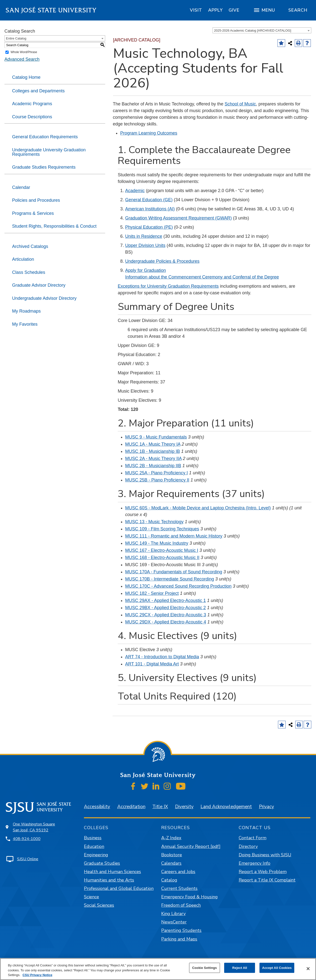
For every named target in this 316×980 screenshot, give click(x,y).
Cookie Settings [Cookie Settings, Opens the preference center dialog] (204, 968)
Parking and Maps (179, 939)
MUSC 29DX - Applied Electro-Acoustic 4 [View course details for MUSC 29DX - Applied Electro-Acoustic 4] (166, 622)
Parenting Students (181, 930)
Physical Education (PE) (149, 227)
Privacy (267, 807)
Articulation (23, 259)
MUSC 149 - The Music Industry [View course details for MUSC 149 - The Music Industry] (157, 543)
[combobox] (262, 30)
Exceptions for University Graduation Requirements (168, 286)
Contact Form (253, 838)
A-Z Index (171, 838)
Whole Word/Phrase (24, 52)
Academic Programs (32, 104)
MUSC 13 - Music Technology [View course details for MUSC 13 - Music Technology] (154, 522)
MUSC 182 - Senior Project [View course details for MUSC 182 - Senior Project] (152, 593)
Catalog (169, 880)
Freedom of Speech (181, 905)
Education (94, 846)
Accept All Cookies (277, 968)
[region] (196, 10)
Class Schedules (29, 272)
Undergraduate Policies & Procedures (162, 261)
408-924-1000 (27, 839)
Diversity (184, 807)
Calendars (171, 863)
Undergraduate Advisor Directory (44, 298)
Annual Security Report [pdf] (191, 846)
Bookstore (172, 855)
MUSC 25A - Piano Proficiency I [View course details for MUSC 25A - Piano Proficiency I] (157, 473)
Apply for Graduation (146, 270)
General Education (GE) (149, 200)
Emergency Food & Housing (189, 897)
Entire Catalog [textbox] (16, 38)
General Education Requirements (45, 137)
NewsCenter (174, 922)
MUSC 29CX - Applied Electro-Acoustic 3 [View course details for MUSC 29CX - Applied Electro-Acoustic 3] (166, 615)
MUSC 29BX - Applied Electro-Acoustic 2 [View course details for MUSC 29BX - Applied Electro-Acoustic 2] (166, 608)
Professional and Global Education (119, 888)
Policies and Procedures (36, 200)
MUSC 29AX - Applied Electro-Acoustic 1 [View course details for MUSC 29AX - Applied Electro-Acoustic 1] (166, 600)
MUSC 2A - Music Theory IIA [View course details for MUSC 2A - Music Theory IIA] (153, 459)
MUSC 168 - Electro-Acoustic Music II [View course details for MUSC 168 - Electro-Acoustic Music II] (162, 558)
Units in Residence (144, 236)
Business (93, 838)
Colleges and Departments (38, 91)
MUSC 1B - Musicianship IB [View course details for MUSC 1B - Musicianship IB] (153, 451)
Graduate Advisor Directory (39, 285)
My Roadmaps (26, 311)
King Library (173, 914)
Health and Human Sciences (112, 872)
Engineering (96, 855)
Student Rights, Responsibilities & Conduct (54, 226)
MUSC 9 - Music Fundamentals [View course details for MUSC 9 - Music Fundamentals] (156, 437)
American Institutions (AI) (150, 209)
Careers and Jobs (178, 872)
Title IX (160, 807)
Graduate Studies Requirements (44, 167)
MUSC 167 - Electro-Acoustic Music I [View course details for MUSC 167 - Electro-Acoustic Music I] (162, 550)
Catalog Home (26, 77)
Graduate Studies (102, 863)
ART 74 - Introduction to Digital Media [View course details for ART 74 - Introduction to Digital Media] (162, 657)
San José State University (51, 10)
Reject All (240, 968)
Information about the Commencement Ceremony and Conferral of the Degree (202, 277)
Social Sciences (99, 905)
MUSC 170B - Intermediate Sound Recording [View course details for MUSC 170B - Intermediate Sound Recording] (170, 579)
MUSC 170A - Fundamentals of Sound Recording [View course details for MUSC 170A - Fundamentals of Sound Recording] (174, 572)
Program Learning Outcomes (149, 133)
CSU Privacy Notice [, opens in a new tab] (37, 975)
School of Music (240, 104)
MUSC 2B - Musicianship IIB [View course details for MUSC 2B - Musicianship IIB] (153, 466)
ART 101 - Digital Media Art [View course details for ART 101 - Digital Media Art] (152, 664)
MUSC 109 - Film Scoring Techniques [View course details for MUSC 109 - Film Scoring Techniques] (162, 529)
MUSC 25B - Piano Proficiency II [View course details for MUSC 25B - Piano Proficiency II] (157, 480)
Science (91, 897)
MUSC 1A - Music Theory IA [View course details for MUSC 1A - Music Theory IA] (153, 444)
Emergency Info (255, 863)
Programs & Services (33, 213)
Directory (248, 846)
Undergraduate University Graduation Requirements (49, 152)
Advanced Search (22, 59)
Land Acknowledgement (226, 807)
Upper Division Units (145, 245)
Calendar (21, 187)
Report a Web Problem (263, 872)
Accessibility (97, 807)
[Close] (308, 969)
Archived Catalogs (30, 246)
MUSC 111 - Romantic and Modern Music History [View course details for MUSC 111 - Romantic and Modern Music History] (174, 536)
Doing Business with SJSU (265, 855)
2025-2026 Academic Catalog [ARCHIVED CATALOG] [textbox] (253, 30)
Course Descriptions (32, 117)
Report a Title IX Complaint (267, 880)
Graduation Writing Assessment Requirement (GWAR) (178, 218)
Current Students (179, 888)
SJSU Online (28, 859)
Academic (135, 191)
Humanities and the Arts (109, 880)
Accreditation (131, 807)
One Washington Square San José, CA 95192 (34, 827)
